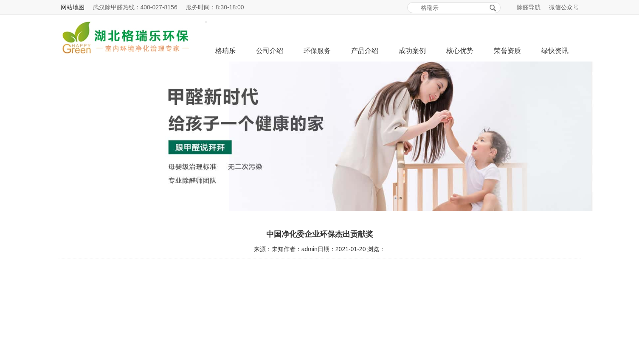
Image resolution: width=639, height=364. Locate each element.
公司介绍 (270, 51)
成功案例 (412, 51)
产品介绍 (365, 51)
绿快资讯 (555, 51)
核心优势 (460, 51)
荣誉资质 (507, 51)
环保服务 (317, 51)
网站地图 (73, 7)
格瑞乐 (225, 51)
